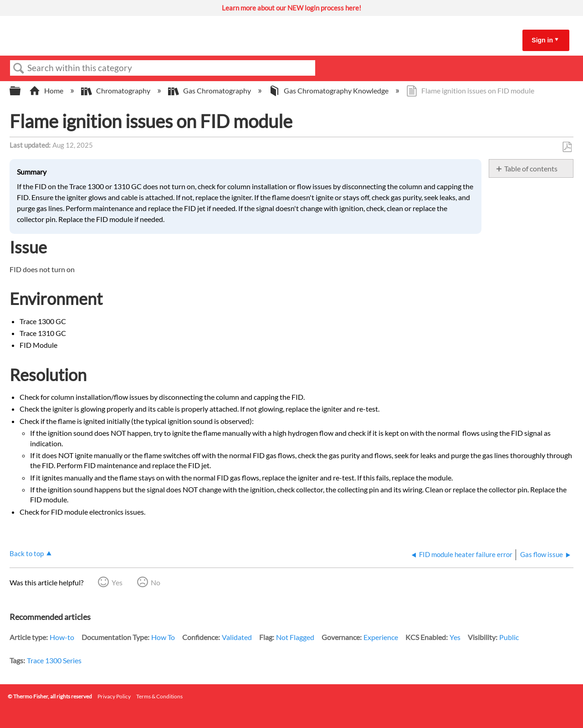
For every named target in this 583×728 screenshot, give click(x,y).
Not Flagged (295, 637)
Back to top (27, 553)
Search (19, 68)
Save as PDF (567, 147)
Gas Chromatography (210, 90)
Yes (117, 582)
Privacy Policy (114, 696)
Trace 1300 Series (54, 660)
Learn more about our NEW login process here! (291, 8)
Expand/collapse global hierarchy (21, 91)
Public (509, 637)
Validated (237, 637)
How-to (62, 637)
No (156, 582)
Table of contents (531, 168)
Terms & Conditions (159, 696)
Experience (381, 637)
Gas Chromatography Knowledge (329, 90)
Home (47, 90)
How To (163, 637)
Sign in (542, 40)
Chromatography (116, 90)
